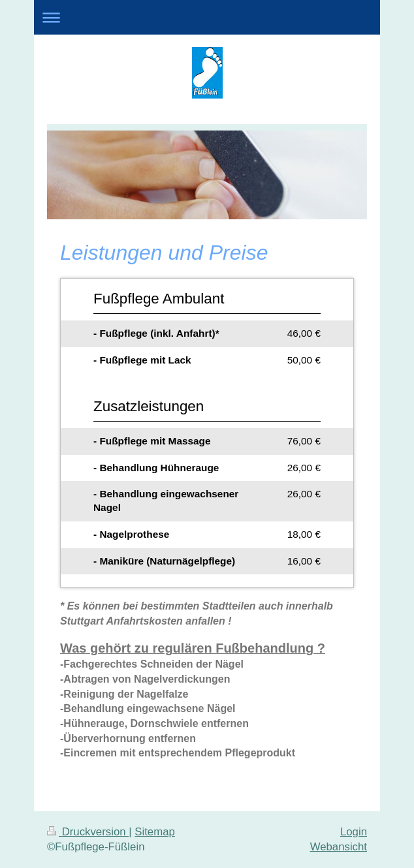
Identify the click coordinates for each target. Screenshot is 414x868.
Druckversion (88, 832)
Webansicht (339, 847)
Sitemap (155, 832)
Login (354, 832)
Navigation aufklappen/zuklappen (207, 17)
